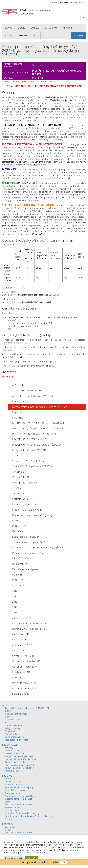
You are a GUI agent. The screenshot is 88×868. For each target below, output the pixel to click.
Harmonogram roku (14, 784)
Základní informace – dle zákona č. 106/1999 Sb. (27, 708)
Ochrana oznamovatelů (16, 714)
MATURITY (9, 35)
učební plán (7, 377)
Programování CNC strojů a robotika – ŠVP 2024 (37, 445)
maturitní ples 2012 (22, 645)
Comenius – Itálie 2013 (24, 656)
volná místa (18, 472)
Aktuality (9, 748)
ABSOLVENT (19, 385)
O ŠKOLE (21, 28)
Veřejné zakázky (13, 728)
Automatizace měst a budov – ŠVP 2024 (32, 396)
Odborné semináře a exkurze (19, 799)
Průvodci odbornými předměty (28, 553)
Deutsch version (21, 401)
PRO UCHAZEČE (21, 526)
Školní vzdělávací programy (26, 537)
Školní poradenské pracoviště (19, 805)
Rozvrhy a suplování (14, 782)
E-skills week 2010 (21, 672)
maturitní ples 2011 (22, 694)
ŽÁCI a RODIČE (51, 28)
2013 (15, 607)
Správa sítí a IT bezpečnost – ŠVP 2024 (32, 466)
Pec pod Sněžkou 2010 (24, 683)
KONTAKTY (79, 35)
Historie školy (11, 722)
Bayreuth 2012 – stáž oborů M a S (30, 629)
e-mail (54, 2)
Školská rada (11, 734)
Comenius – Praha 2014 (24, 688)
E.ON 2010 (18, 678)
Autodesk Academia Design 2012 (29, 623)
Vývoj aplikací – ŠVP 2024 (25, 483)
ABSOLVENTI (68, 28)
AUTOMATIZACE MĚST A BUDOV (29, 391)
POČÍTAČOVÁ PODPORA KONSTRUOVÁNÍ (34, 434)
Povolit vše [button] (31, 858)
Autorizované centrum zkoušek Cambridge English (28, 816)
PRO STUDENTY (21, 558)
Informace (10, 779)
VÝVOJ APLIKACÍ (21, 477)
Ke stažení (17, 531)
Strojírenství (18, 493)
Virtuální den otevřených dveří (19, 756)
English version (20, 412)
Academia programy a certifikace (20, 796)
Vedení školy (11, 827)
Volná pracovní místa (15, 737)
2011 (15, 596)
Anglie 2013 (18, 651)
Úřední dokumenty (14, 725)
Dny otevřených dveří (15, 753)
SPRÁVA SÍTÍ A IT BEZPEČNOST (29, 461)
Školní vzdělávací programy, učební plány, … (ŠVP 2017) (40, 548)
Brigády (9, 819)
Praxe (8, 802)
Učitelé (8, 830)
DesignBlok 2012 (21, 634)
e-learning (64, 2)
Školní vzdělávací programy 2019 (29, 542)
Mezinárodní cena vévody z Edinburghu (23, 813)
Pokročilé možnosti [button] (14, 858)
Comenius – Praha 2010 (24, 667)
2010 (15, 591)
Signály (16, 456)
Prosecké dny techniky (15, 762)
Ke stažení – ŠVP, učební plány (19, 787)
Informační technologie (24, 504)
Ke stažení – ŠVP (21, 564)
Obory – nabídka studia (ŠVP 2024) (21, 759)
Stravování (10, 731)
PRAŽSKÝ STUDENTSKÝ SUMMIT (29, 439)
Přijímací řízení (12, 751)
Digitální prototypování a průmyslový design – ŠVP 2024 (40, 407)
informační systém (78, 2)
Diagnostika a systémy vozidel (27, 510)
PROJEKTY (23, 35)
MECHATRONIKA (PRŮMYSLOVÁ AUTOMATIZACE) (39, 423)
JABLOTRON (19, 418)
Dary (7, 717)
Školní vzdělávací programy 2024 (20, 765)
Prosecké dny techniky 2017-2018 (29, 450)
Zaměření (17, 488)
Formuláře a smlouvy (15, 790)
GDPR (35, 35)
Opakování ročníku (14, 793)
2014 (15, 613)
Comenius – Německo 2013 (26, 661)
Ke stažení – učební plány (25, 569)
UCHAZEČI (35, 28)
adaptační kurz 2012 (23, 618)
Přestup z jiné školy (14, 771)
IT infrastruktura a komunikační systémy (32, 515)
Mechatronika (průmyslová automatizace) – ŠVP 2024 (39, 428)
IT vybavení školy (13, 720)
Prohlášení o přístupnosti (17, 740)
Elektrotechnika (20, 499)
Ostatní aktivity (12, 810)
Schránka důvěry (13, 807)
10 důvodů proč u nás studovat (20, 768)
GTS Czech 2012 (21, 640)
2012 (15, 602)
